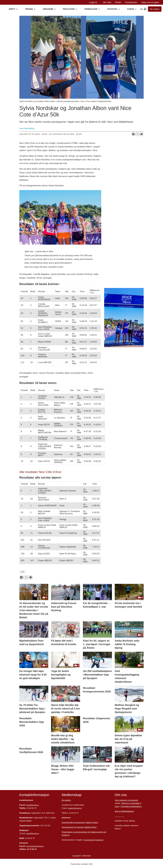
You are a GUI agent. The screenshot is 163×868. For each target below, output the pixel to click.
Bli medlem (155, 9)
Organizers (99, 840)
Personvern (119, 816)
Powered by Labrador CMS (81, 864)
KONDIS (131, 9)
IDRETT (12, 9)
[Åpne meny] (145, 9)
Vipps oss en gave (150, 2)
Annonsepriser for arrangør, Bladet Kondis (79, 827)
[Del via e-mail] (141, 134)
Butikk (118, 2)
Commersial (89, 840)
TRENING (29, 9)
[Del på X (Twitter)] (137, 134)
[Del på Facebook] (133, 134)
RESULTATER (69, 9)
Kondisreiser (131, 2)
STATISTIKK (112, 9)
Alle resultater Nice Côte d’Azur (40, 472)
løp (22, 572)
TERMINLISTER (91, 9)
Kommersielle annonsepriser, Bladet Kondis (80, 822)
